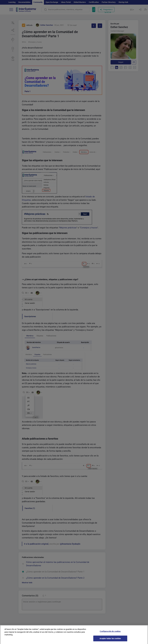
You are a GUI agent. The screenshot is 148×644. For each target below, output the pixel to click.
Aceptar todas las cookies (110, 641)
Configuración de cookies (110, 634)
